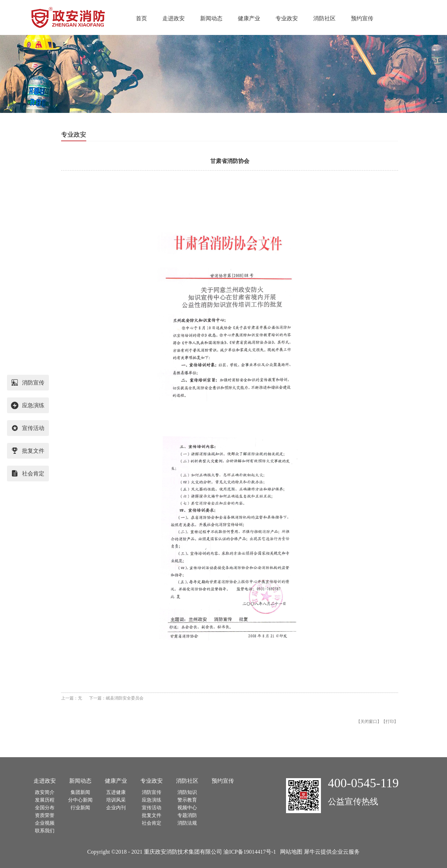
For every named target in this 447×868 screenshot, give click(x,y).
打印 (390, 722)
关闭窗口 (369, 722)
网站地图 (290, 852)
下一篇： (116, 698)
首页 (141, 18)
